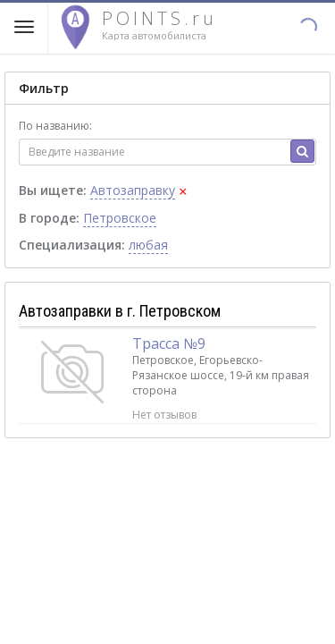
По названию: (55, 126)
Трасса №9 (169, 343)
